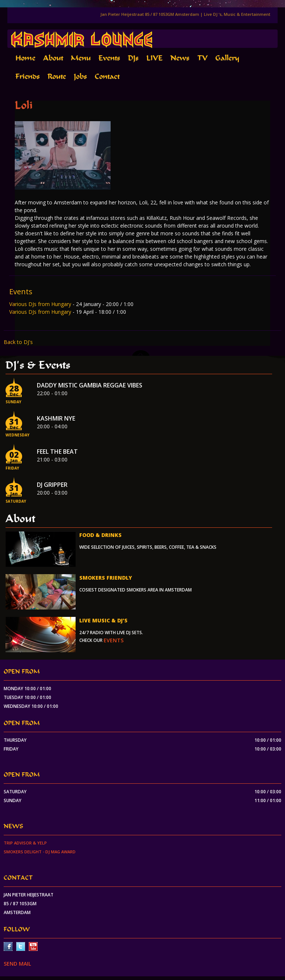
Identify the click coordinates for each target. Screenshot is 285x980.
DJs (133, 58)
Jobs (80, 76)
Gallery (227, 58)
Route (57, 76)
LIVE (154, 58)
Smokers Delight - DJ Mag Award (40, 852)
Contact (107, 76)
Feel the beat (57, 452)
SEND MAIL (17, 964)
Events (109, 58)
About (53, 58)
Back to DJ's (18, 342)
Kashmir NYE (56, 418)
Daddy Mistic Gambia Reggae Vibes (90, 385)
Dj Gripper (52, 485)
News (180, 58)
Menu (81, 58)
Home (25, 58)
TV (202, 58)
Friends (28, 76)
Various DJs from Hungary (41, 304)
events (114, 640)
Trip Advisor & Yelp (25, 843)
